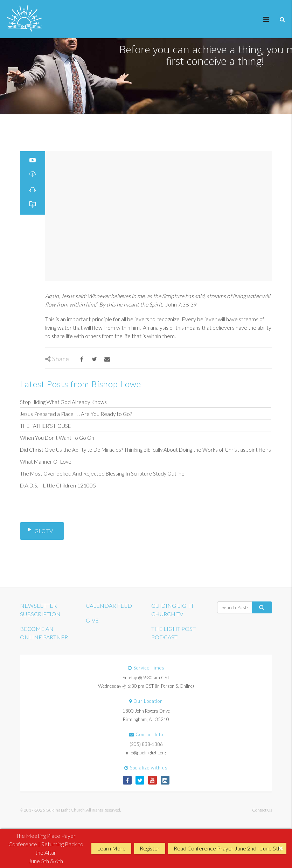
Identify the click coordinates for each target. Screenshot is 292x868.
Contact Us (262, 810)
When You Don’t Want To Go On (57, 438)
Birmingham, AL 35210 (146, 719)
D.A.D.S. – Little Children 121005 (58, 485)
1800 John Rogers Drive (146, 711)
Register (150, 848)
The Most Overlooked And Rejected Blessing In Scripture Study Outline (102, 473)
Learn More (111, 848)
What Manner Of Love (46, 462)
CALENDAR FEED (109, 605)
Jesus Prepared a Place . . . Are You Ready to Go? (76, 414)
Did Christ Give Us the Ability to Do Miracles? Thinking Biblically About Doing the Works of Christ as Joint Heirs (145, 450)
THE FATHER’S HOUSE (45, 426)
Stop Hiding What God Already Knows (63, 402)
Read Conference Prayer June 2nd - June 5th (227, 848)
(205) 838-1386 (146, 744)
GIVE (92, 620)
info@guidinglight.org (146, 753)
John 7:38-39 (181, 304)
